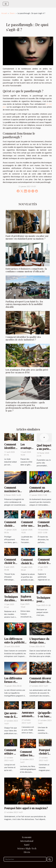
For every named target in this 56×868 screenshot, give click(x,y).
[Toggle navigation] (6, 4)
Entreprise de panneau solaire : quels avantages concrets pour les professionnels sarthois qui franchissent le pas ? (27, 406)
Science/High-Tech (27, 848)
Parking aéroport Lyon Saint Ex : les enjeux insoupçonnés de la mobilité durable (24, 304)
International (27, 841)
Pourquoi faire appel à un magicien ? (26, 808)
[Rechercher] (25, 859)
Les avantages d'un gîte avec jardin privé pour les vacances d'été (27, 371)
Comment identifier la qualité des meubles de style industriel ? (23, 338)
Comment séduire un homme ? (11, 753)
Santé (27, 845)
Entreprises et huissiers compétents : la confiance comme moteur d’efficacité (26, 270)
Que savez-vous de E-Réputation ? (12, 717)
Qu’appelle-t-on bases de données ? (45, 718)
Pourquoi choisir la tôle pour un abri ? (44, 755)
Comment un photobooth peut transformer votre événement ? (40, 493)
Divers (12, 13)
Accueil (4, 13)
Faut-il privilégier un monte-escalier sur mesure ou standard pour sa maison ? (27, 237)
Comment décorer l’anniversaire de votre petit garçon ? (40, 683)
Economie (27, 837)
